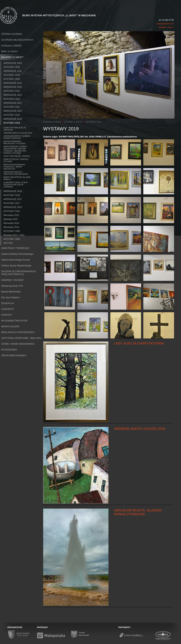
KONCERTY (8, 309)
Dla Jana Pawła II (10, 297)
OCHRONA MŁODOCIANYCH (17, 40)
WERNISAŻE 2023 (13, 87)
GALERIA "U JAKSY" (12, 57)
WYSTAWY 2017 (12, 203)
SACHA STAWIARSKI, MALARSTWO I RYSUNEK (14, 142)
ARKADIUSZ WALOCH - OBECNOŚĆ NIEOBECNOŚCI (16, 173)
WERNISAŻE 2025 (13, 71)
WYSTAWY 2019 (12, 123)
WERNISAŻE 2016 (13, 207)
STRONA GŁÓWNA (12, 34)
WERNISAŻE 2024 (13, 83)
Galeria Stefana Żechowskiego (17, 254)
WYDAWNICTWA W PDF (15, 321)
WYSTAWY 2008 (12, 239)
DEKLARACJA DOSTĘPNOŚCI (18, 332)
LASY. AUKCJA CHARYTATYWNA (139, 343)
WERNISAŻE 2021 (13, 103)
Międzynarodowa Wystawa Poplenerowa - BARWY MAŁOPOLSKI (14, 167)
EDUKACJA (8, 303)
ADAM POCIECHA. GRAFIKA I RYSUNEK (16, 160)
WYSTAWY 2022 (12, 99)
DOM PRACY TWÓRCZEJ (15, 248)
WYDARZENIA (9, 350)
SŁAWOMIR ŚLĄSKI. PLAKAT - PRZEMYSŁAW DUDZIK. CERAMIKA (16, 185)
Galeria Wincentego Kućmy (16, 260)
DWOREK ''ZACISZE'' (13, 280)
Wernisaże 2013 (11, 227)
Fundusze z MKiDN (11, 46)
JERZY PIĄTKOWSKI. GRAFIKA (17, 156)
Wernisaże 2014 (11, 223)
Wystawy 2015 (11, 219)
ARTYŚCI (8, 243)
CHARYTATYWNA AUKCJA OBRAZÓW (15, 129)
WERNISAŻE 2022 (13, 95)
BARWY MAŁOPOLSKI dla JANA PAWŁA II (17, 178)
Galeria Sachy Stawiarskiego (16, 266)
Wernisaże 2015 (11, 215)
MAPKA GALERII (10, 326)
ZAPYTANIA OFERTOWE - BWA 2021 (21, 338)
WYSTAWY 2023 (12, 91)
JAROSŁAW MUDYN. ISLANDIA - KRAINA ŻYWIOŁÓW (17, 137)
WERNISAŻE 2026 (13, 63)
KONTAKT (7, 315)
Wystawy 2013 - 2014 (14, 235)
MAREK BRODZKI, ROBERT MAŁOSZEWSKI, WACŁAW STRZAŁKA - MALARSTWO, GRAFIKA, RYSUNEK (15, 150)
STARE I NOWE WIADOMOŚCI (18, 344)
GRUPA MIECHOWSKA (14, 355)
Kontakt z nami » (166, 27)
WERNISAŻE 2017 (13, 199)
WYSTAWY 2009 (12, 231)
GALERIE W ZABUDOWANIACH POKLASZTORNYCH (19, 273)
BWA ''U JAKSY (10, 51)
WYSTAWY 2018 (12, 195)
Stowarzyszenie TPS (12, 286)
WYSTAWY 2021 (12, 107)
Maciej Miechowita (11, 292)
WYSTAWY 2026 (12, 67)
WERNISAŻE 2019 (13, 119)
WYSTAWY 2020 (12, 115)
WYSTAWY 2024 (12, 79)
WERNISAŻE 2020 (13, 111)
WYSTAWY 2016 (12, 211)
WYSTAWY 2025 (12, 75)
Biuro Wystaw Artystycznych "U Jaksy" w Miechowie (41, 11)
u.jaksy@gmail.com (165, 24)
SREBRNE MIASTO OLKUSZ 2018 (18, 133)
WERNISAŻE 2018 (13, 191)
